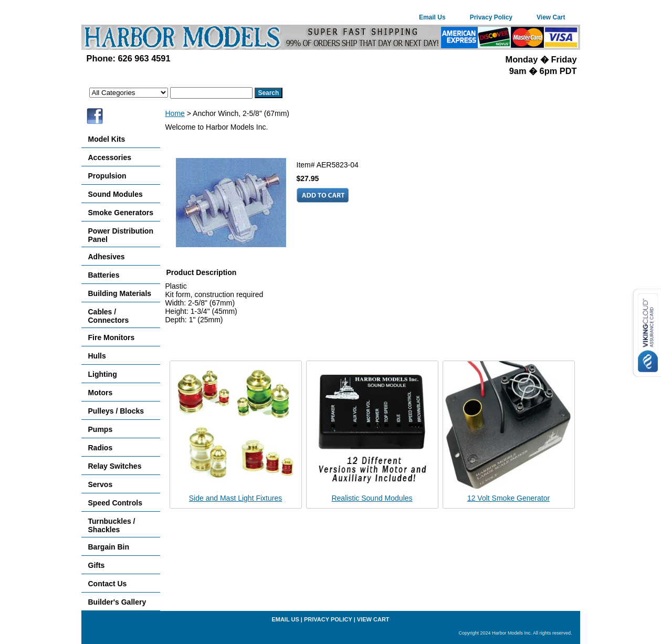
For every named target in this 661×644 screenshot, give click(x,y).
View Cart (551, 17)
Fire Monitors (112, 337)
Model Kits (107, 139)
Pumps (101, 429)
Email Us (432, 17)
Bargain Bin (109, 547)
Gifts (97, 565)
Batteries (104, 275)
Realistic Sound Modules (372, 498)
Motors (101, 393)
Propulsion (107, 176)
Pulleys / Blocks (116, 411)
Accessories (110, 157)
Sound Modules (116, 194)
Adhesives (107, 257)
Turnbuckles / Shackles (112, 525)
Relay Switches (115, 466)
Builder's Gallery (117, 602)
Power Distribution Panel (121, 235)
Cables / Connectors (109, 316)
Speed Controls (115, 503)
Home (175, 113)
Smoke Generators (121, 213)
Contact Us (108, 584)
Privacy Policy (491, 17)
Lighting (103, 374)
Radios (101, 448)
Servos (101, 484)
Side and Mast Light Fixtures (235, 498)
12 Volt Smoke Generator (508, 498)
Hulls (97, 356)
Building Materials (120, 293)
